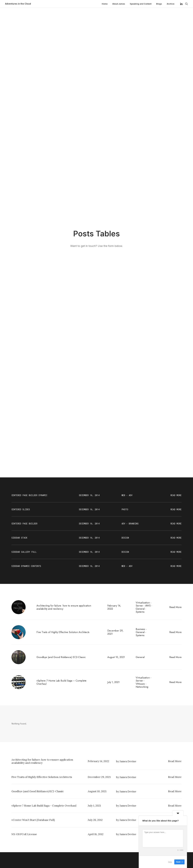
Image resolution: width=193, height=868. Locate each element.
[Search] (186, 4)
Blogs (159, 4)
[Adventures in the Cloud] (18, 4)
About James (119, 4)
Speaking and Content (141, 4)
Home (105, 4)
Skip (170, 862)
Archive (171, 4)
